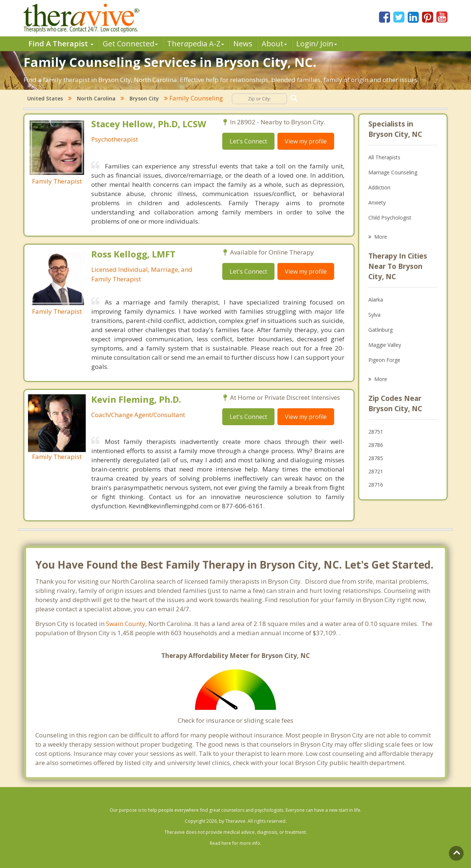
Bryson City (144, 98)
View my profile (306, 141)
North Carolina (96, 98)
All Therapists (384, 157)
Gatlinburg (380, 330)
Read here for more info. (235, 843)
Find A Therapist (61, 44)
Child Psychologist (390, 218)
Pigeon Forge (384, 360)
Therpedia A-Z (196, 44)
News (243, 44)
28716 (376, 485)
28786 (376, 445)
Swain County (126, 624)
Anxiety (377, 202)
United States (45, 98)
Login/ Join (317, 44)
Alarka (376, 300)
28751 (376, 432)
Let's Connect (248, 141)
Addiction (379, 187)
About (274, 44)
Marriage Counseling (393, 172)
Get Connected (130, 44)
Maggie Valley (385, 345)
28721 (376, 471)
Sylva (374, 315)
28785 (376, 458)
